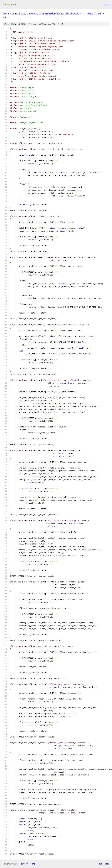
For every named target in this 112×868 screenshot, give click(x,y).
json (107, 864)
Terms (32, 864)
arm (14, 13)
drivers (92, 13)
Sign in (106, 4)
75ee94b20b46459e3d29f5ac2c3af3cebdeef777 (55, 13)
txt (100, 864)
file (60, 24)
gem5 (6, 13)
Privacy (24, 864)
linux (22, 13)
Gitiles (17, 864)
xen (100, 13)
